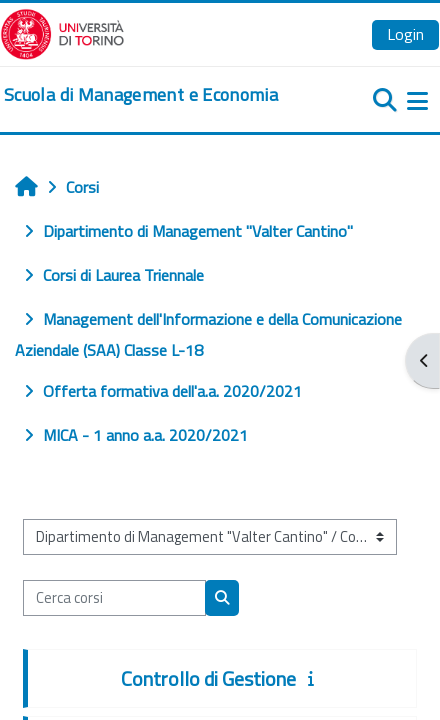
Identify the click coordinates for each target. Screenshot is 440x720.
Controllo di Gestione (208, 678)
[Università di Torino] (62, 32)
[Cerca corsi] (114, 598)
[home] (141, 95)
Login (405, 34)
